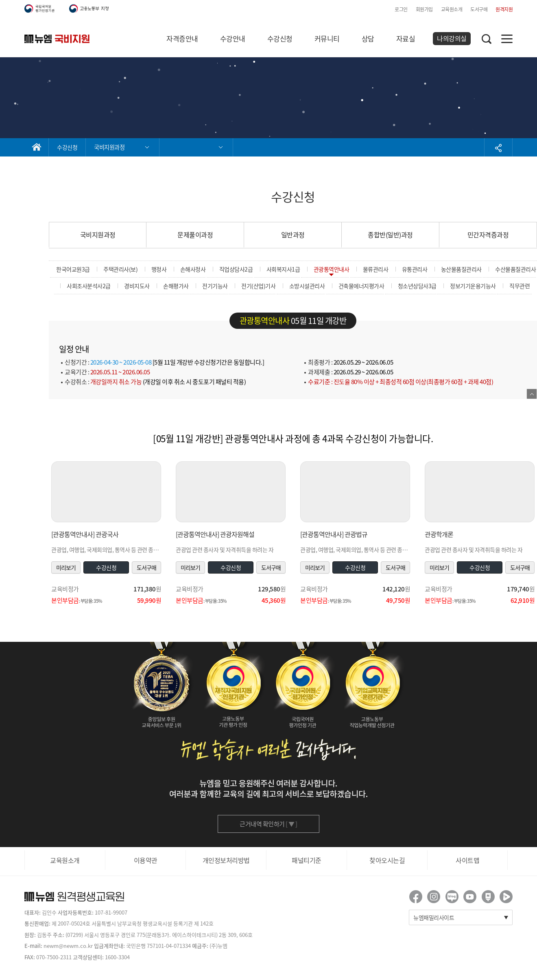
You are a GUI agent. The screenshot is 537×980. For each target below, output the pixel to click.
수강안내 (233, 38)
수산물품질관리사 (515, 269)
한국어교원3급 (73, 269)
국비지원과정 (98, 235)
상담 (368, 38)
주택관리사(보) (120, 269)
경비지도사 (137, 286)
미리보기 (66, 567)
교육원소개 (452, 9)
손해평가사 (176, 286)
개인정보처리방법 (226, 860)
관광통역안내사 (332, 269)
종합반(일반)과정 (390, 235)
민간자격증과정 (488, 235)
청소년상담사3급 (417, 286)
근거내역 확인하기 (268, 824)
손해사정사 (193, 269)
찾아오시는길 (387, 860)
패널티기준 (307, 860)
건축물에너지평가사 (361, 286)
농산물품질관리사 (461, 269)
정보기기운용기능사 (473, 286)
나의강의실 (452, 38)
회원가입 (424, 9)
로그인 (401, 9)
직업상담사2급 (236, 269)
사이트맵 (467, 860)
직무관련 (520, 286)
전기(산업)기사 (258, 286)
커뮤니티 (327, 38)
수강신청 (280, 38)
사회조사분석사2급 (89, 286)
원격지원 (504, 9)
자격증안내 (182, 38)
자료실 (406, 38)
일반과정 (293, 235)
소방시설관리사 (307, 286)
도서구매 (479, 9)
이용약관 (146, 860)
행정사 (159, 269)
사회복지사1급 (283, 269)
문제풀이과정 (195, 235)
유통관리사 (415, 269)
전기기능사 (215, 286)
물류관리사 (376, 269)
